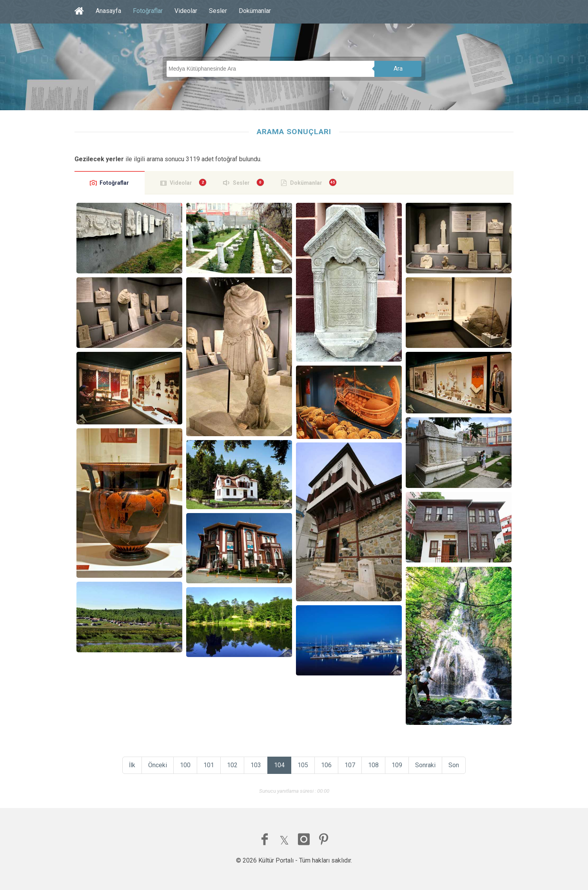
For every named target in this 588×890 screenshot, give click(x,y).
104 (279, 765)
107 (350, 765)
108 (373, 765)
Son (454, 765)
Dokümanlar (255, 11)
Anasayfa (108, 11)
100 (185, 765)
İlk (132, 765)
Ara (398, 68)
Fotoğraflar (148, 11)
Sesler (218, 11)
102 (232, 765)
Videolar (186, 11)
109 (397, 765)
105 (303, 765)
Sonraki (425, 765)
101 (209, 765)
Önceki (158, 765)
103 (256, 765)
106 (326, 765)
